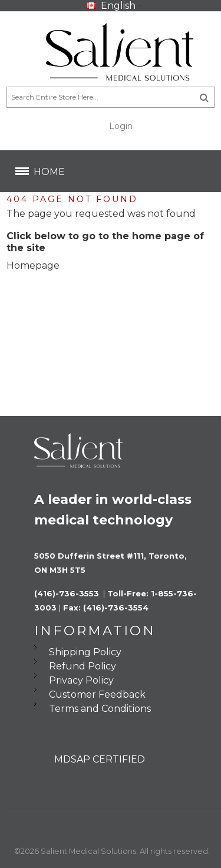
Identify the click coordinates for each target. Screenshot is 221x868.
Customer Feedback (97, 694)
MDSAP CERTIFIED (100, 759)
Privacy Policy (81, 680)
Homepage (33, 265)
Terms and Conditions (100, 709)
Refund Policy (83, 666)
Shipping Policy (85, 652)
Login (121, 126)
